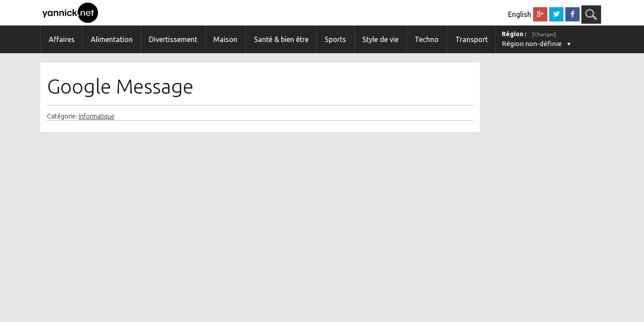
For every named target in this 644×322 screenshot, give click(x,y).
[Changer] (544, 34)
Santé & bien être (281, 39)
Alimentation (112, 39)
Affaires (62, 39)
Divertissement (173, 39)
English (520, 14)
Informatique (97, 116)
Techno (427, 39)
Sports (335, 39)
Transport (472, 39)
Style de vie (380, 39)
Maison (225, 39)
